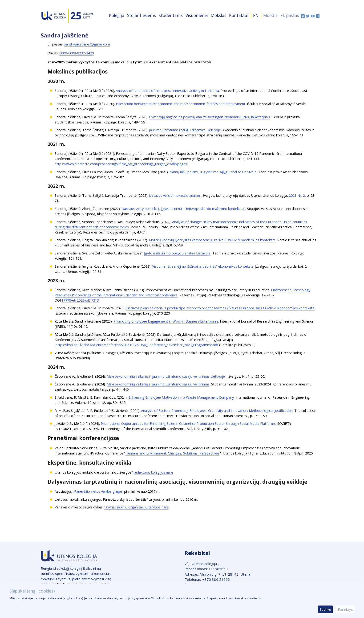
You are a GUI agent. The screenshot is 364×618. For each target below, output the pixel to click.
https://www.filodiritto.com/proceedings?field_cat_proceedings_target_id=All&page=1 (122, 164)
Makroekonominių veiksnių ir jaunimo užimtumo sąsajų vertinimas (158, 384)
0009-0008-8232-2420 (77, 53)
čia (260, 598)
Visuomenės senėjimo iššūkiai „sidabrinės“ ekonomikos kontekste (203, 266)
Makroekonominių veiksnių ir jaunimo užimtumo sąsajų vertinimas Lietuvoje (166, 376)
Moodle (270, 15)
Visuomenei (197, 15)
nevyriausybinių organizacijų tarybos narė (136, 507)
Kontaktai (239, 15)
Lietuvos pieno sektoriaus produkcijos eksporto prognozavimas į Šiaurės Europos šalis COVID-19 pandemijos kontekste (220, 308)
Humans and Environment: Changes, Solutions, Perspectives (172, 453)
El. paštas (290, 15)
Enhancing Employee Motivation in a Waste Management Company (181, 397)
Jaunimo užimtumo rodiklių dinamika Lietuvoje (185, 130)
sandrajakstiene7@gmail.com (87, 44)
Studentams (171, 15)
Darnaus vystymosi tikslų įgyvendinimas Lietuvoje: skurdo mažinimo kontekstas (183, 209)
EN (256, 15)
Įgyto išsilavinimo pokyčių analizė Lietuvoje (177, 253)
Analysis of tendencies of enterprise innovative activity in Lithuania (167, 90)
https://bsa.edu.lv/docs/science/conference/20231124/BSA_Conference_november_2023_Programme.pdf (137, 345)
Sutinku (325, 609)
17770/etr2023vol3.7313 (80, 300)
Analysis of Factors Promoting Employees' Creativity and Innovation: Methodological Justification (217, 410)
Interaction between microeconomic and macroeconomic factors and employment (181, 104)
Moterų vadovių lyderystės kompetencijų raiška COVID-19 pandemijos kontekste (212, 240)
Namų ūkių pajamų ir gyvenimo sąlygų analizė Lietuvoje (213, 172)
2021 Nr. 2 (297, 195)
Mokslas (218, 15)
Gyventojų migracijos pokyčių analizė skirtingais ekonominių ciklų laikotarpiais (210, 117)
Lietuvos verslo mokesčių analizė (174, 195)
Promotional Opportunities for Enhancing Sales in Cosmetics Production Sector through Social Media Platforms (188, 423)
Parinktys (345, 609)
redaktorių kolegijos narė (153, 472)
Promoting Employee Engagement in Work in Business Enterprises (166, 321)
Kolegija (117, 15)
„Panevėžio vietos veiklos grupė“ (98, 491)
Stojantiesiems (142, 15)
